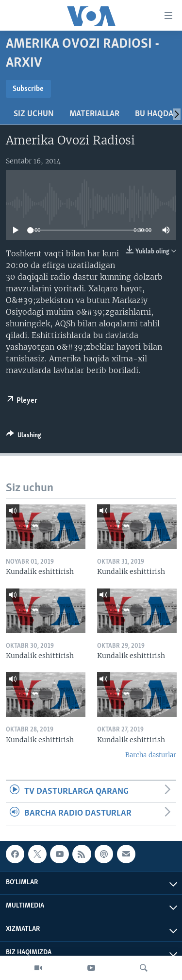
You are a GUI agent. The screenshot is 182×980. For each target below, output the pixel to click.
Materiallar (94, 114)
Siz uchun (34, 114)
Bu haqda (154, 114)
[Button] (24, 437)
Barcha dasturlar (151, 755)
